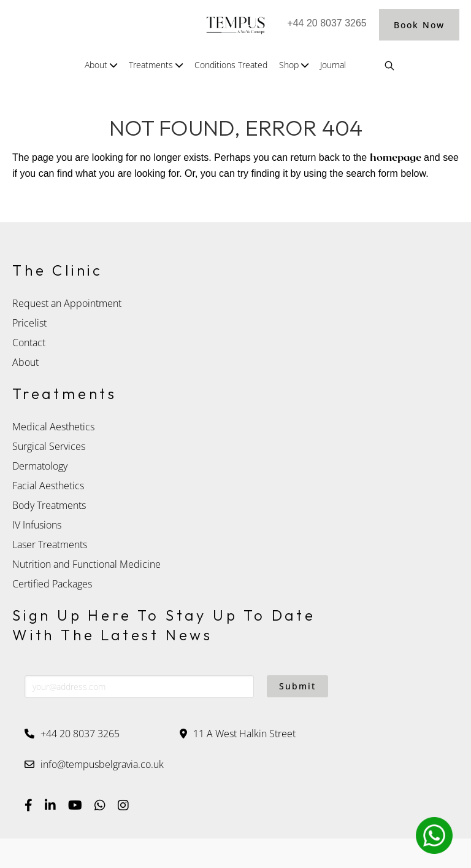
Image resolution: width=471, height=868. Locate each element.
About (25, 362)
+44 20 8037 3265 (327, 23)
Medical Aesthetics (53, 427)
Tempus (235, 25)
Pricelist (29, 323)
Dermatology (40, 466)
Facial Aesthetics (48, 486)
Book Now (419, 25)
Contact (29, 343)
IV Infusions (37, 525)
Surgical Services (49, 446)
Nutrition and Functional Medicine (86, 564)
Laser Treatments (50, 544)
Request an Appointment (67, 303)
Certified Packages (53, 584)
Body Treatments (49, 505)
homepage (396, 158)
